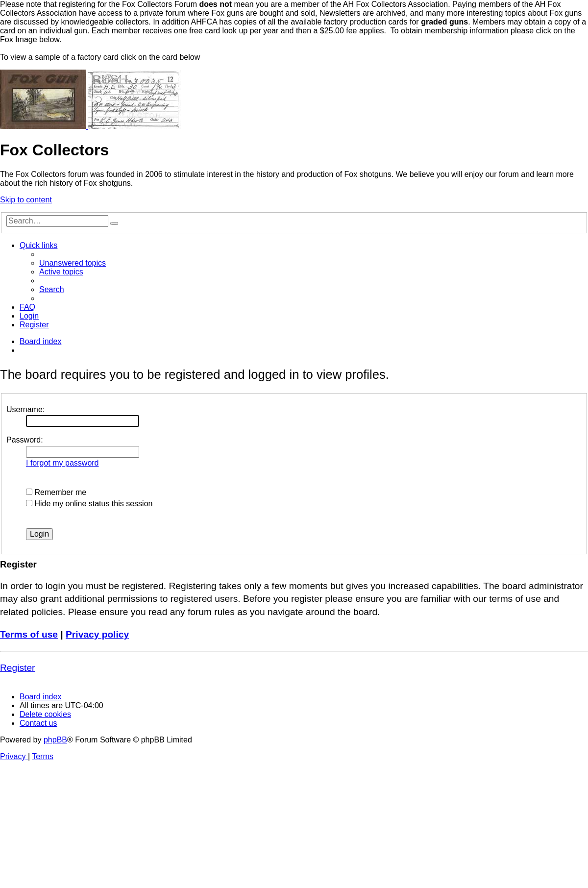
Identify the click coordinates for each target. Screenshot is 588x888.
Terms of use (29, 634)
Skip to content (26, 200)
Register (17, 668)
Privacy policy (97, 634)
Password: (25, 440)
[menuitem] (73, 263)
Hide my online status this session (89, 504)
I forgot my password (62, 463)
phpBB (55, 740)
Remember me (56, 492)
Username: (25, 409)
